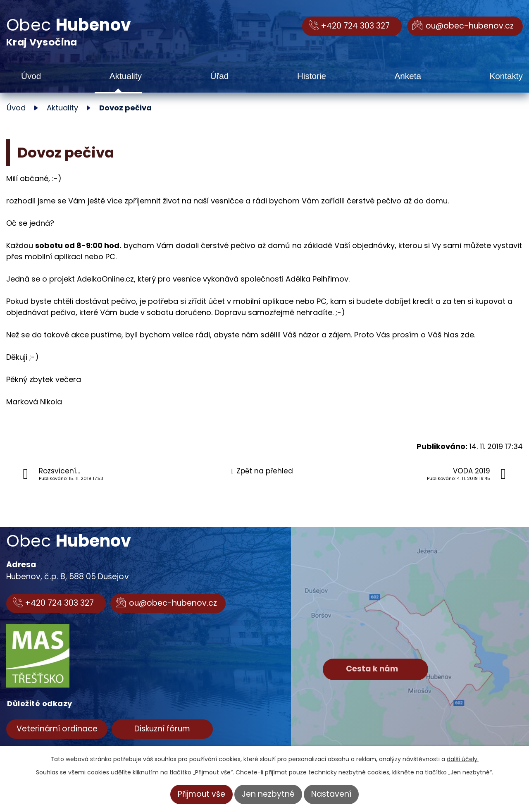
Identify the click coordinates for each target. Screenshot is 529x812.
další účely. (463, 759)
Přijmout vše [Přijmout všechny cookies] (201, 794)
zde (467, 335)
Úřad (220, 76)
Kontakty (506, 76)
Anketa (408, 76)
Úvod (31, 76)
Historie (312, 76)
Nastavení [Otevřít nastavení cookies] (331, 794)
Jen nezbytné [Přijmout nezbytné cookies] (268, 794)
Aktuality (126, 76)
